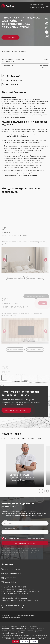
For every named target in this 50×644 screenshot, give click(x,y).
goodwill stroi (11, 578)
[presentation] (41, 491)
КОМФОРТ (6, 261)
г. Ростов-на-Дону (8, 591)
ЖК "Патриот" (13, 76)
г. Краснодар (7, 589)
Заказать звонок (37, 5)
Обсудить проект (10, 37)
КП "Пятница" (12, 85)
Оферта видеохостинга (11, 618)
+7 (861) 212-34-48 (37, 7)
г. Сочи (4, 594)
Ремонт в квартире (9, 97)
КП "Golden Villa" (14, 80)
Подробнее (40, 639)
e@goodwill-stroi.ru (13, 574)
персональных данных (36, 538)
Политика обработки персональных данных (18, 615)
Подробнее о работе (15, 307)
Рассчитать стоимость (35, 307)
